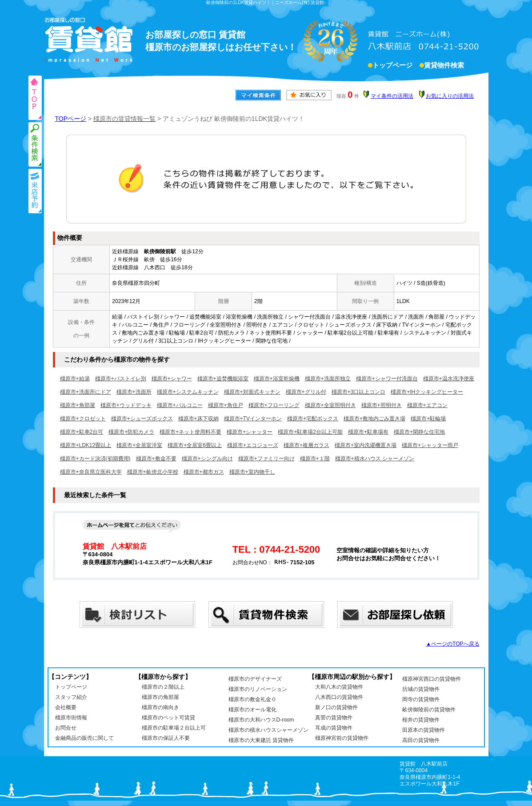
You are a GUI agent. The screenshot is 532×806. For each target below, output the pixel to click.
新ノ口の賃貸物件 (336, 707)
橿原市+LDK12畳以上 (86, 445)
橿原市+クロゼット (83, 419)
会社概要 (66, 707)
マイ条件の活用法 (392, 96)
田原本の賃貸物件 (424, 730)
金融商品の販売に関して (84, 738)
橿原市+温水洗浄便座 (449, 379)
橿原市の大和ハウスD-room (261, 720)
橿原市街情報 (71, 718)
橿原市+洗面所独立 (328, 379)
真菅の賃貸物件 (334, 718)
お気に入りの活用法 (450, 96)
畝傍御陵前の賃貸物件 (429, 710)
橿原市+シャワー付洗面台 (387, 379)
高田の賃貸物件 (421, 740)
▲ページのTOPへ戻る (452, 644)
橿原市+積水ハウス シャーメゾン (375, 459)
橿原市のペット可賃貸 (168, 718)
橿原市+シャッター (250, 432)
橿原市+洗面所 (134, 392)
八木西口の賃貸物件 (339, 697)
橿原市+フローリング (274, 405)
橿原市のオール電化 (252, 710)
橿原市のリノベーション (258, 689)
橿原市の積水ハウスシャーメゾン (268, 730)
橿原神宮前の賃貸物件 (342, 738)
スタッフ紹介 (71, 697)
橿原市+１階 (315, 459)
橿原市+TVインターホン (253, 419)
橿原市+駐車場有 (368, 432)
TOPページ (71, 119)
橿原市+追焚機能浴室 (223, 379)
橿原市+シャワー (172, 379)
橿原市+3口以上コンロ (359, 392)
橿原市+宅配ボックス (313, 419)
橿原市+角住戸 (226, 405)
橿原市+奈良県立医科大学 (91, 472)
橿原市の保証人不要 (166, 738)
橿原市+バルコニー (180, 405)
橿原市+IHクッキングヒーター (427, 392)
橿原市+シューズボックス (142, 419)
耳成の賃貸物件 (334, 728)
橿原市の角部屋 (160, 697)
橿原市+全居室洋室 (139, 445)
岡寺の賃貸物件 (421, 699)
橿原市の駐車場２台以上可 (174, 728)
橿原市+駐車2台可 (82, 432)
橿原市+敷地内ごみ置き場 (374, 419)
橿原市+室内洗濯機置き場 (366, 445)
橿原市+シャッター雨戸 (430, 445)
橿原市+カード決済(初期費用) (95, 459)
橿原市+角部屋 (78, 405)
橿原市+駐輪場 (428, 419)
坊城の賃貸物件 (421, 689)
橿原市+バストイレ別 (121, 379)
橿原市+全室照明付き (330, 405)
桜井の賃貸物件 (421, 720)
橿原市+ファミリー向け (266, 459)
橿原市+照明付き (382, 405)
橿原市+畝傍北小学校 (153, 472)
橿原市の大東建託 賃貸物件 (261, 740)
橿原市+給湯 (75, 379)
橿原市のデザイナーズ (255, 679)
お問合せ (66, 728)
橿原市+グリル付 (306, 392)
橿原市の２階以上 (163, 687)
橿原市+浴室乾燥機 (277, 379)
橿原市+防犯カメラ (131, 432)
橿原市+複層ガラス (306, 445)
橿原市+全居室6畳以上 (195, 445)
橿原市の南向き (160, 707)
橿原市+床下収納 (198, 419)
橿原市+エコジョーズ (253, 445)
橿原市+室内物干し (252, 472)
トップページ (392, 66)
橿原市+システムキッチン (188, 392)
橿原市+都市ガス (204, 472)
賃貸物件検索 (444, 66)
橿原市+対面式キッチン (252, 392)
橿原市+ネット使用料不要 (190, 432)
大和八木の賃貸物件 (339, 687)
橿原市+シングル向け (207, 459)
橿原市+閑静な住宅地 (419, 432)
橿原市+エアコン (427, 405)
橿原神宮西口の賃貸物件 (432, 679)
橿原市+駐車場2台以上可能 (310, 432)
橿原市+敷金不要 (156, 459)
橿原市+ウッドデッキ (126, 405)
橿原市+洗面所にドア (86, 392)
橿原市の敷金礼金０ (252, 699)
